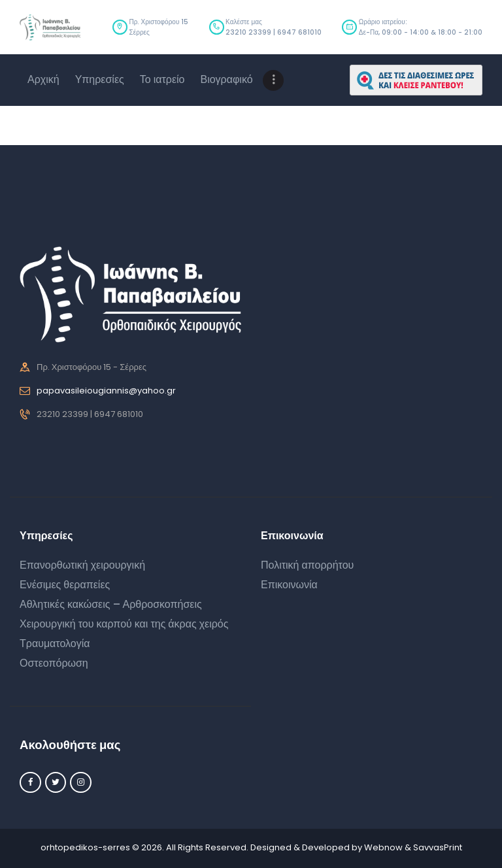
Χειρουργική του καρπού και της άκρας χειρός (124, 624)
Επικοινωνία (289, 585)
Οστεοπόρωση (54, 663)
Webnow (383, 847)
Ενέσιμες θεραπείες (65, 585)
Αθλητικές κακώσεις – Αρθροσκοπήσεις (111, 604)
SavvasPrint (438, 847)
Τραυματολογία (55, 643)
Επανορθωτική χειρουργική (82, 565)
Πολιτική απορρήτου (307, 565)
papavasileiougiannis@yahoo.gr (106, 391)
